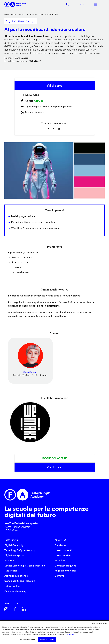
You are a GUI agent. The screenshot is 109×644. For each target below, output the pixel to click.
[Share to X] (53, 129)
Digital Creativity (18, 14)
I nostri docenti (63, 550)
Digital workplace (14, 555)
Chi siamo (60, 545)
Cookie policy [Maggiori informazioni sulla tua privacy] (70, 634)
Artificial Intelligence (16, 576)
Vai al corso (55, 86)
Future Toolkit (12, 586)
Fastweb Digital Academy (43, 495)
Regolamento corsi (65, 571)
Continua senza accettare (99, 624)
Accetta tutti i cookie (47, 639)
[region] (55, 632)
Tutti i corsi (11, 571)
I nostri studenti (63, 555)
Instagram (6, 609)
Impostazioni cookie (27, 639)
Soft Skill (9, 561)
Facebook (15, 609)
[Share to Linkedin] (59, 129)
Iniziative (60, 561)
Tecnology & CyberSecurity (20, 550)
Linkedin (24, 609)
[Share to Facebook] (48, 129)
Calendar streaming (15, 591)
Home (7, 14)
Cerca (68, 4)
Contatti (59, 576)
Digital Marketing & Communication (25, 566)
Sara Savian (22, 58)
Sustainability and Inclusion (20, 581)
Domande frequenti (66, 566)
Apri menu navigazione (96, 4)
